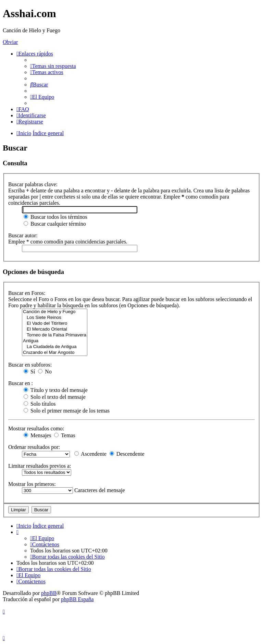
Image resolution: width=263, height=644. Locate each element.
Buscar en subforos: (30, 365)
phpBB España (77, 599)
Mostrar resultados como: (36, 428)
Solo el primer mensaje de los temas (67, 411)
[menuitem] (53, 66)
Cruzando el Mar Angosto (55, 353)
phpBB (49, 593)
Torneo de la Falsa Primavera (55, 335)
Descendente (127, 454)
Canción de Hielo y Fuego (55, 312)
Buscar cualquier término (55, 224)
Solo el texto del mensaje (55, 397)
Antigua (55, 341)
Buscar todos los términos (55, 217)
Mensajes (37, 435)
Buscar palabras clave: (33, 184)
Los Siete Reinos (55, 318)
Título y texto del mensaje (56, 390)
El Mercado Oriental (55, 329)
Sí (29, 372)
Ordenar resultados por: (34, 447)
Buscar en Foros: (27, 293)
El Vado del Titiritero (55, 324)
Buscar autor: (23, 235)
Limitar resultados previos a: (40, 466)
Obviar (10, 42)
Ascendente (90, 454)
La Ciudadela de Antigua (55, 347)
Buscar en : (21, 383)
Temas (65, 435)
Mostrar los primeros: (32, 484)
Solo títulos (40, 404)
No (45, 372)
